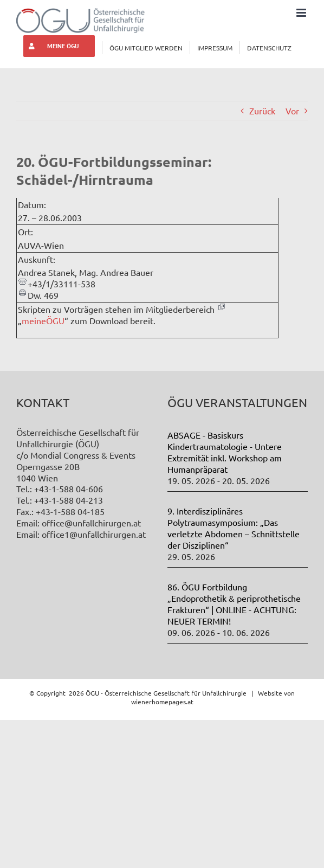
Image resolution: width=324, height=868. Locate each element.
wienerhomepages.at (162, 702)
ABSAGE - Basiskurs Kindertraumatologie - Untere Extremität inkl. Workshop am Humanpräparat (225, 452)
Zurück (262, 111)
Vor (292, 111)
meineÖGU (43, 320)
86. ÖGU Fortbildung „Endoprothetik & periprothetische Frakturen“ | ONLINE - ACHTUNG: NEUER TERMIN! (234, 603)
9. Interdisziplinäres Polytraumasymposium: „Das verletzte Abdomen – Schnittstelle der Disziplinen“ (234, 528)
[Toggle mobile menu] (302, 13)
